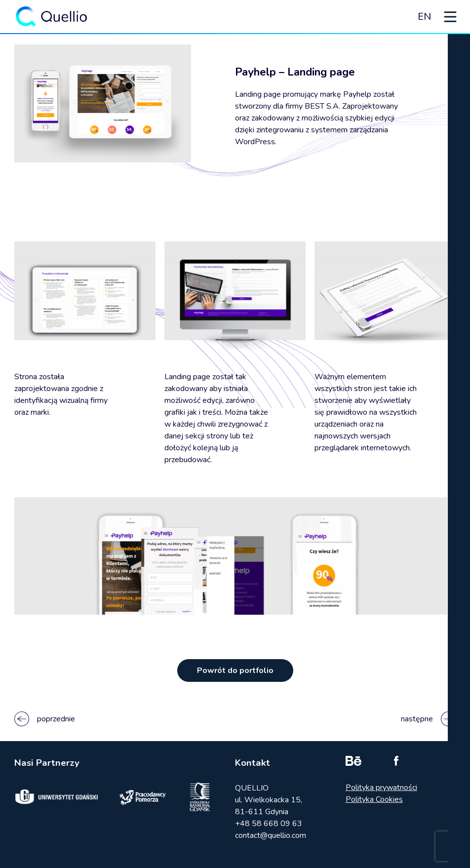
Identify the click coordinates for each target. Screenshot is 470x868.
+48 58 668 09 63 (269, 824)
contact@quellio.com (271, 835)
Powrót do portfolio (235, 671)
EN (424, 17)
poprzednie (45, 719)
